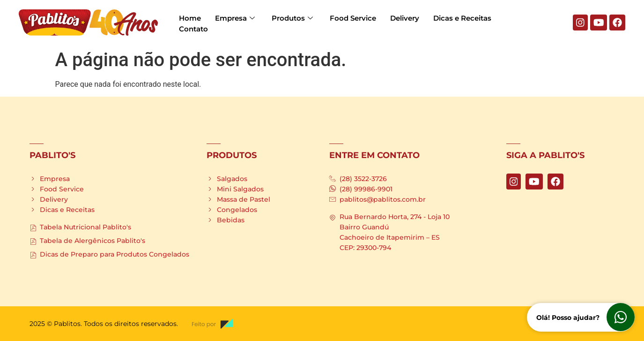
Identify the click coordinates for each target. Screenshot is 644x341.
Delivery (405, 18)
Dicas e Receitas (462, 18)
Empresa (235, 18)
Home (190, 18)
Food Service (353, 18)
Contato (193, 28)
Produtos (292, 18)
